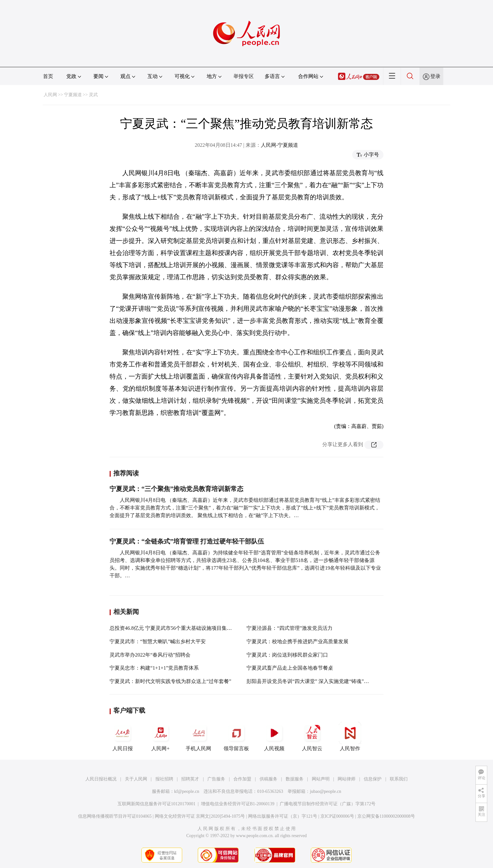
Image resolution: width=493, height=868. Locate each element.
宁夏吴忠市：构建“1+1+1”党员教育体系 (154, 668)
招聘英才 (190, 779)
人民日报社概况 (101, 779)
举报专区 (244, 76)
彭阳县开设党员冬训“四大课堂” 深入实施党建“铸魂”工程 (310, 681)
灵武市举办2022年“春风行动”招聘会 (150, 655)
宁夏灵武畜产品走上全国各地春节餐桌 (290, 668)
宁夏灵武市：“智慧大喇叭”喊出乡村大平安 (158, 641)
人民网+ (161, 736)
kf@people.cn (187, 791)
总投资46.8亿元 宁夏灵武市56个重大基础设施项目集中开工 (176, 628)
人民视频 (274, 736)
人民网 (50, 95)
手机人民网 (198, 736)
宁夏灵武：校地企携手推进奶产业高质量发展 (297, 641)
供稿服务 (268, 779)
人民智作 (350, 736)
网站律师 (347, 779)
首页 (48, 76)
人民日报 (123, 736)
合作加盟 (242, 779)
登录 (435, 76)
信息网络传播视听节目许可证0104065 (115, 816)
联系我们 (399, 779)
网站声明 (321, 779)
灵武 (93, 95)
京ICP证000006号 (337, 816)
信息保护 (373, 779)
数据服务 (295, 779)
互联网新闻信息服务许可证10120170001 (157, 804)
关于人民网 (136, 779)
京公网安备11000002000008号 (386, 816)
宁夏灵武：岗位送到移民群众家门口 (287, 655)
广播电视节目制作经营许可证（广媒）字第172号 (328, 804)
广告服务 (216, 779)
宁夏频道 (73, 95)
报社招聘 (164, 779)
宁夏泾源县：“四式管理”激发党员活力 (289, 628)
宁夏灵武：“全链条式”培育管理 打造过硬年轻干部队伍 (187, 541)
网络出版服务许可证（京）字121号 (283, 816)
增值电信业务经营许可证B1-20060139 (238, 804)
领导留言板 (236, 736)
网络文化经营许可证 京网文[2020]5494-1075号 (200, 816)
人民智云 (312, 736)
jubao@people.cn (325, 791)
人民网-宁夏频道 (279, 145)
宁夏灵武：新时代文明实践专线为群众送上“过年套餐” (170, 681)
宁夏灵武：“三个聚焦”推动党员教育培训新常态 (176, 489)
